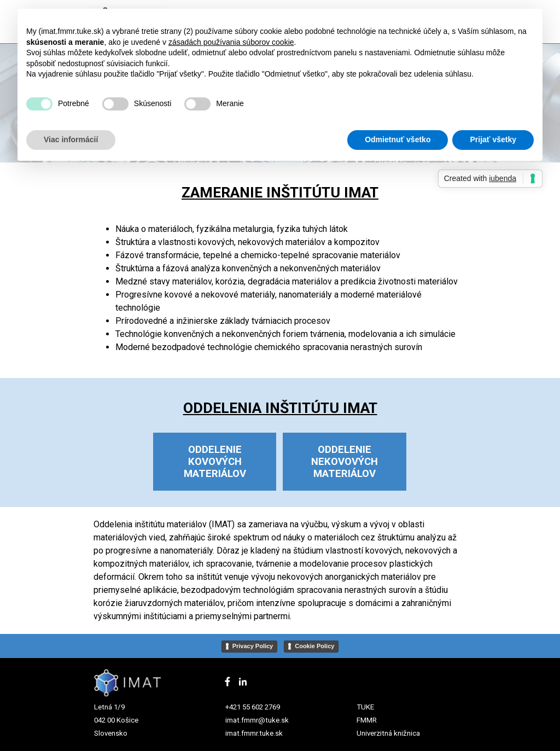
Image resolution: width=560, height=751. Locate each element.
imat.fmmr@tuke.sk (257, 720)
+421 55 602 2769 (253, 707)
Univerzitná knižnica (388, 733)
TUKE (365, 707)
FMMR (367, 720)
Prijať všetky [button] (493, 139)
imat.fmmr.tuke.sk (254, 733)
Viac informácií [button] (71, 139)
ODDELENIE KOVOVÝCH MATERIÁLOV (215, 462)
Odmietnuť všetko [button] (398, 139)
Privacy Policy (253, 646)
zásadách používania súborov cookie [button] (231, 42)
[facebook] (227, 682)
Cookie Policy (314, 646)
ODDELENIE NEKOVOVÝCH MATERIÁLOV (345, 462)
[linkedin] (243, 682)
